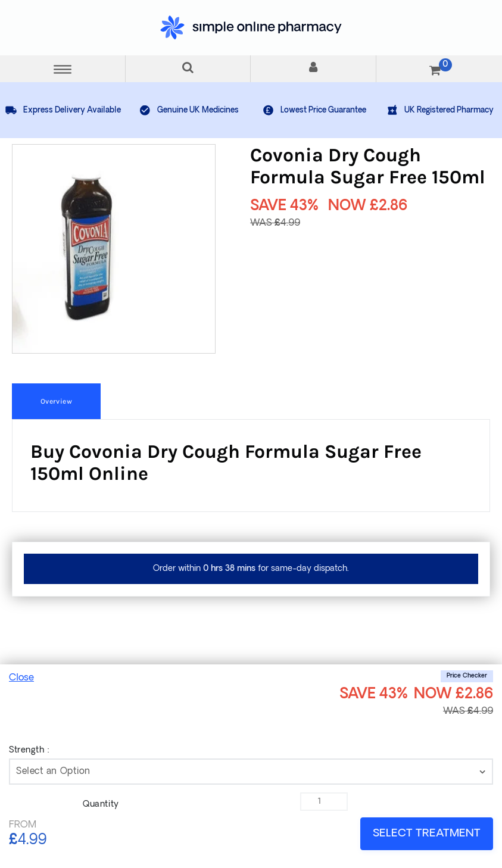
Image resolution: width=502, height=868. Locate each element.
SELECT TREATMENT (427, 834)
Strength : (29, 750)
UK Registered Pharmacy (440, 110)
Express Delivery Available (63, 110)
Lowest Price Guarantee (314, 110)
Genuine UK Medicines (189, 110)
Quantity (101, 805)
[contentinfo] (251, 772)
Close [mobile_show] (21, 678)
